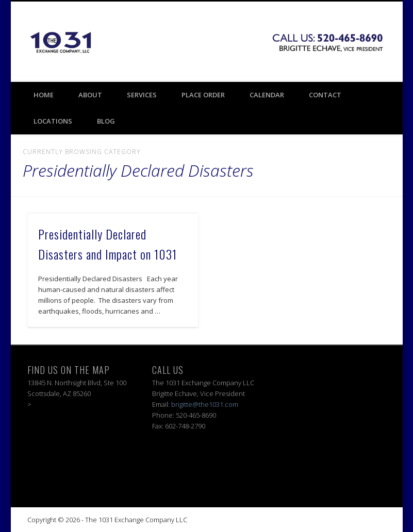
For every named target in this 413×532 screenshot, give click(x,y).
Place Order (203, 95)
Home (44, 95)
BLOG (106, 121)
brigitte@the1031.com (205, 404)
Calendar (267, 95)
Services (142, 95)
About (90, 95)
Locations (53, 121)
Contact (325, 95)
